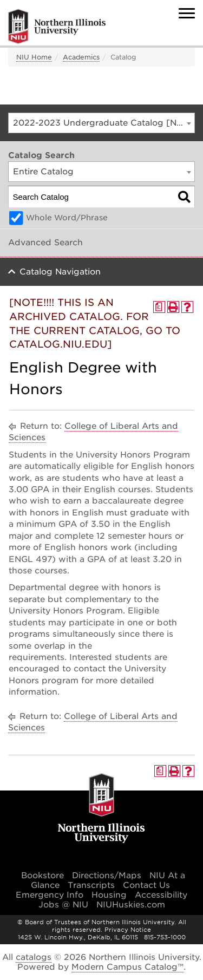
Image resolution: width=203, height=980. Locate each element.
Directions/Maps (107, 876)
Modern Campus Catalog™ (127, 967)
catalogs (34, 957)
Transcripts (91, 885)
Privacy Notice (128, 930)
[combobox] (101, 123)
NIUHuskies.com (131, 905)
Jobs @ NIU (63, 905)
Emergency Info (50, 895)
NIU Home (34, 57)
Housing (109, 895)
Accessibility (161, 895)
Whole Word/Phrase (67, 218)
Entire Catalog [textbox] (43, 172)
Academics (81, 57)
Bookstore (42, 876)
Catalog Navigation (60, 272)
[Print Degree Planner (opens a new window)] (159, 307)
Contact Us (146, 885)
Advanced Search (45, 243)
